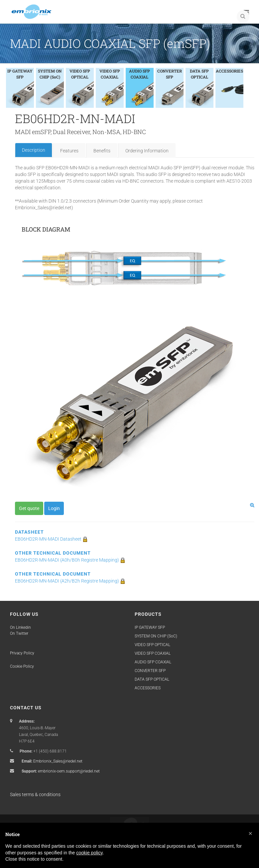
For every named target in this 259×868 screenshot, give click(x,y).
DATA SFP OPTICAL (152, 679)
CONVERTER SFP (150, 671)
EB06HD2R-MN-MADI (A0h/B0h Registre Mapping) (70, 560)
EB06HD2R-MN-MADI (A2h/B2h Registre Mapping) (70, 581)
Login (54, 508)
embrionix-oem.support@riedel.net (69, 771)
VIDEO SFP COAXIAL (153, 653)
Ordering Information (147, 151)
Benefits (102, 151)
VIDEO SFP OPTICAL (152, 645)
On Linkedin (20, 627)
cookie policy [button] (89, 853)
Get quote (29, 508)
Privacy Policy (22, 653)
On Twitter (19, 633)
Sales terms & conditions (35, 794)
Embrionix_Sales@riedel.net (58, 761)
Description (34, 150)
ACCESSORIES (148, 688)
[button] (250, 833)
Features (69, 151)
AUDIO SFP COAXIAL (153, 662)
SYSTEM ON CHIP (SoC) (156, 636)
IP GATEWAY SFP (150, 627)
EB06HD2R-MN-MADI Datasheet (51, 539)
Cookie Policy (22, 666)
